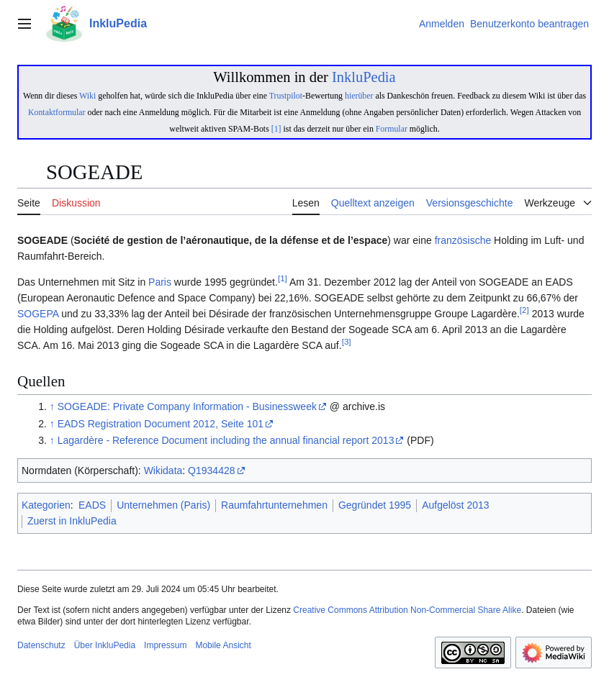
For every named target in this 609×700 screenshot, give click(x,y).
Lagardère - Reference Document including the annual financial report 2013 (226, 440)
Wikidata (163, 471)
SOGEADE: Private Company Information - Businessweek (187, 406)
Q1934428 (211, 471)
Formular (392, 129)
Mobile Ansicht (223, 645)
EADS (92, 505)
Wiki (87, 96)
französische (463, 240)
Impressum (165, 645)
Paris (160, 282)
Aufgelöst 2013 (455, 505)
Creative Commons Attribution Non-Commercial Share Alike (407, 610)
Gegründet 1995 (375, 505)
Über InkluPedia (105, 645)
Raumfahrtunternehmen (274, 505)
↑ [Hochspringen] (52, 406)
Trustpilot (286, 96)
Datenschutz (41, 645)
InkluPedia (364, 77)
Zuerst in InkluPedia (72, 521)
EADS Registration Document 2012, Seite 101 (161, 424)
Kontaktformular (57, 112)
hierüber (359, 96)
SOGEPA (38, 314)
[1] (276, 129)
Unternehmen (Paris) (163, 505)
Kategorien (46, 505)
